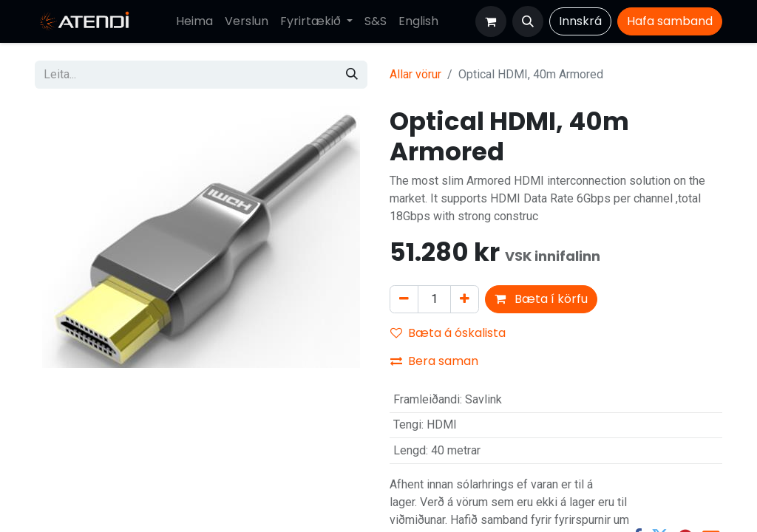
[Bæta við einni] (465, 299)
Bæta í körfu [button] (541, 299)
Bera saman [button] (434, 361)
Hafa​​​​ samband (670, 21)
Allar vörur (415, 74)
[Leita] (352, 75)
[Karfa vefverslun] (491, 21)
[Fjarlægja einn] (404, 299)
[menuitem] (194, 21)
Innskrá (580, 21)
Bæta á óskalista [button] (448, 333)
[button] (528, 21)
